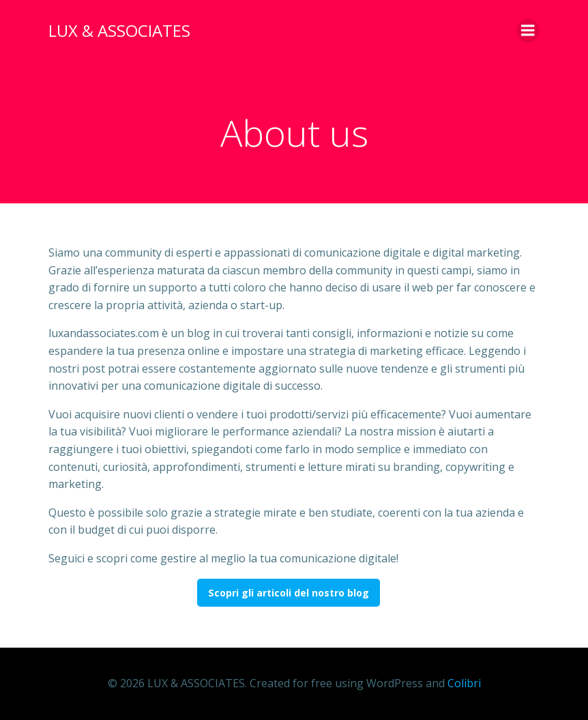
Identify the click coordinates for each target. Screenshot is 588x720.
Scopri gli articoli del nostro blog (289, 593)
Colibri (464, 683)
